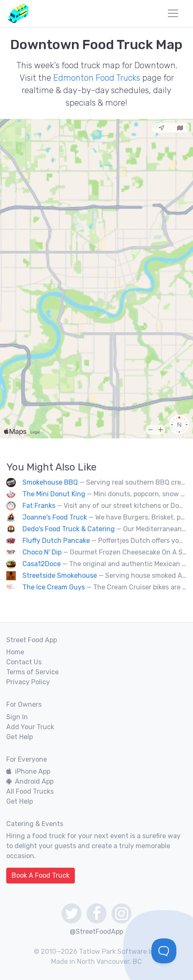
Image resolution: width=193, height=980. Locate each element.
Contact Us (24, 662)
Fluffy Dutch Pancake (56, 541)
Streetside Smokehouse (60, 575)
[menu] (173, 13)
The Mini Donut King (54, 494)
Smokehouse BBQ (50, 482)
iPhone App (28, 771)
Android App (30, 781)
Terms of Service (32, 672)
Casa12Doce (42, 564)
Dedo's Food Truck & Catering (69, 529)
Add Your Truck (30, 727)
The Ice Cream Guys (54, 587)
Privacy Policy (28, 682)
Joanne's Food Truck (55, 517)
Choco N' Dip (42, 552)
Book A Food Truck (41, 875)
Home (15, 652)
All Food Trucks (30, 791)
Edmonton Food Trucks (97, 78)
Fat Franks (39, 506)
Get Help (20, 737)
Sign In (17, 717)
